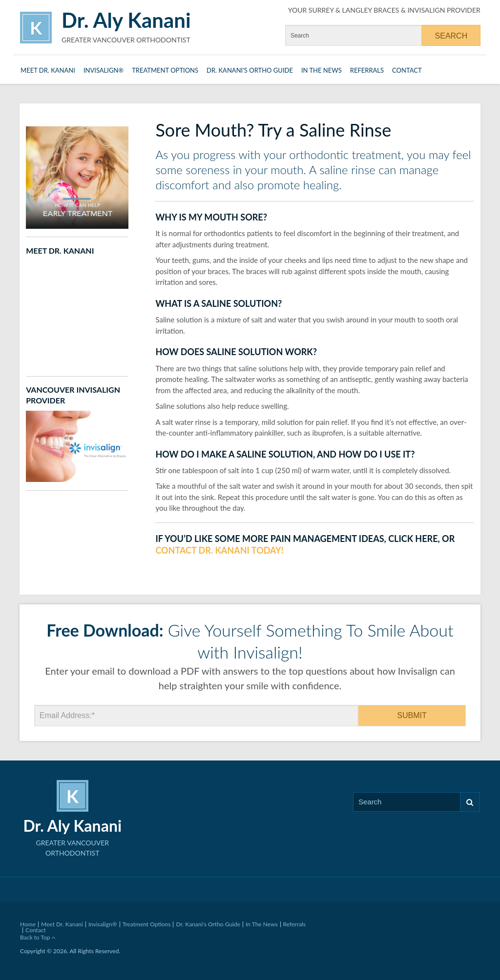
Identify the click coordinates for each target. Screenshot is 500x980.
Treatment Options (165, 70)
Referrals (367, 70)
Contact (407, 70)
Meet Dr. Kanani (48, 70)
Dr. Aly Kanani (126, 20)
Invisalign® (104, 70)
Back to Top (38, 937)
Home (28, 924)
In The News (322, 70)
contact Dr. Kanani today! (219, 550)
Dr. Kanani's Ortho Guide (250, 70)
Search (470, 802)
